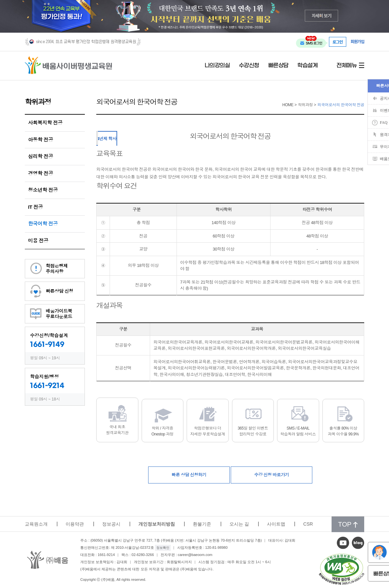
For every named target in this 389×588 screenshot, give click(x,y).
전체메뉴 (347, 66)
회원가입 (357, 42)
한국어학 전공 (43, 224)
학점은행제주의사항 (57, 269)
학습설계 (307, 66)
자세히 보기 (322, 16)
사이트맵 (276, 524)
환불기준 (202, 524)
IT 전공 (35, 207)
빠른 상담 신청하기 (189, 475)
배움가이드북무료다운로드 (59, 314)
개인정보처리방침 (157, 524)
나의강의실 (217, 66)
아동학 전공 (40, 140)
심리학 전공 (40, 156)
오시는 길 (239, 524)
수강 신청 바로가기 (272, 475)
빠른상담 (278, 66)
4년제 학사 (107, 139)
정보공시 (111, 524)
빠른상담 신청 (59, 291)
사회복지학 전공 (45, 123)
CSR (308, 524)
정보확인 (163, 548)
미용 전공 (38, 241)
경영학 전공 (40, 173)
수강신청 (249, 66)
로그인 (338, 42)
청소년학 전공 (43, 190)
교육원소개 (36, 524)
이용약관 (75, 524)
